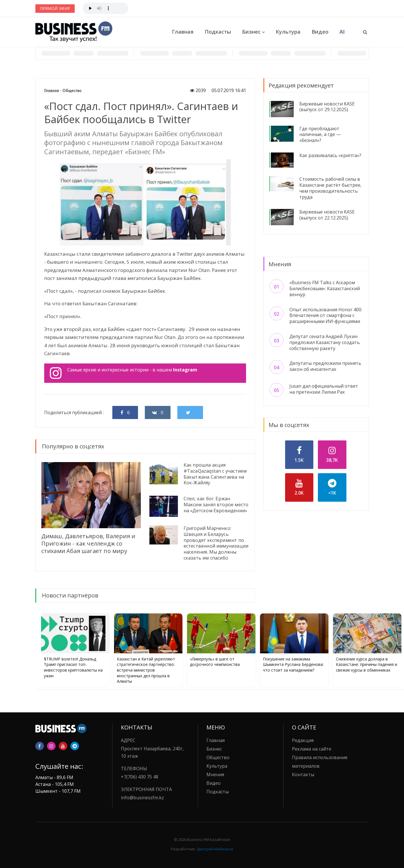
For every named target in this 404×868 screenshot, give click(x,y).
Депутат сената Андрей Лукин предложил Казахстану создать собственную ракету (325, 342)
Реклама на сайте (312, 749)
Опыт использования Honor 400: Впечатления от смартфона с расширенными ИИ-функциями (326, 316)
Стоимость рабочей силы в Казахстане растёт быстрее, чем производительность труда (330, 188)
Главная (183, 32)
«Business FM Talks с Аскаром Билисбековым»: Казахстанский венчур (325, 288)
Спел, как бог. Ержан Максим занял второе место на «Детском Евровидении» (216, 505)
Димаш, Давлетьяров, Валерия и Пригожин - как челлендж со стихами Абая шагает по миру (88, 543)
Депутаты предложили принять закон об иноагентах (325, 366)
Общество (72, 91)
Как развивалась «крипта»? (330, 155)
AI (342, 32)
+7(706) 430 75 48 (140, 777)
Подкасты (218, 32)
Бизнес (251, 32)
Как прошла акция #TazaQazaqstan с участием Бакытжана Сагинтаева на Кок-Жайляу (215, 474)
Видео (320, 32)
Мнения (215, 775)
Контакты (303, 775)
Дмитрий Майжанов (215, 849)
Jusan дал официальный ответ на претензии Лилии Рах (324, 389)
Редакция (303, 740)
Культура (288, 32)
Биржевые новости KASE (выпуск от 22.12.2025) (327, 215)
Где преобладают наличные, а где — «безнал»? (320, 135)
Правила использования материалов (320, 762)
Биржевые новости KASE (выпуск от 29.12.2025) (327, 107)
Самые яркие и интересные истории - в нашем (124, 373)
